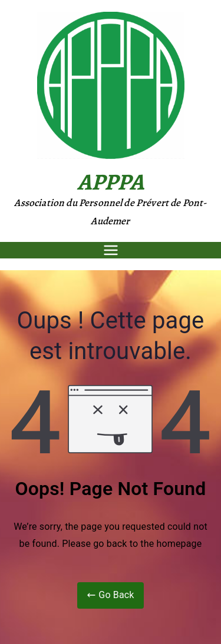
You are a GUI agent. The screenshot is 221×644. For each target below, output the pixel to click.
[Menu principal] (111, 250)
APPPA (111, 182)
